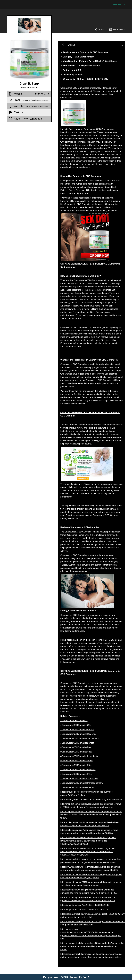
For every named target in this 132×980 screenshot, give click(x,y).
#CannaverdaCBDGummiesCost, (76, 752)
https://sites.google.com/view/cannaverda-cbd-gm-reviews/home (91, 799)
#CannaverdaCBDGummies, (74, 721)
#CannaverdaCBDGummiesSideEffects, (80, 778)
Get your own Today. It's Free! (66, 977)
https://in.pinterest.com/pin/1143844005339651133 (85, 905)
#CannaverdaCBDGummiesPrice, (77, 765)
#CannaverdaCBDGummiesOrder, (77, 761)
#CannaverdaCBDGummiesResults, (78, 787)
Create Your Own (119, 5)
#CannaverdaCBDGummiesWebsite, (78, 770)
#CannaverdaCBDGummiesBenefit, (77, 743)
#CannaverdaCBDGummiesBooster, (78, 730)
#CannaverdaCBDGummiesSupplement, (80, 738)
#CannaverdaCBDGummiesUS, (76, 725)
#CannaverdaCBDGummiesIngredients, (79, 756)
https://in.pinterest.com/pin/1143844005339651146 (85, 909)
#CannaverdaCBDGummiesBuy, (76, 747)
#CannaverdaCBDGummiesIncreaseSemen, (82, 783)
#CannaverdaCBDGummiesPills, (76, 774)
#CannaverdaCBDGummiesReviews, (78, 734)
